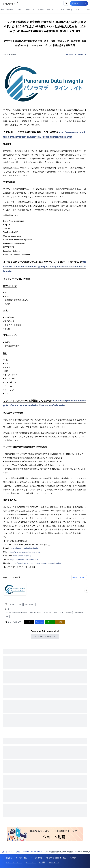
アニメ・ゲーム (39, 10)
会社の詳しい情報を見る (45, 636)
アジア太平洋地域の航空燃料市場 (16, 613)
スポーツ (27, 10)
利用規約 (73, 858)
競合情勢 (69, 613)
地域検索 (9, 10)
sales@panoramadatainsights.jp (24, 548)
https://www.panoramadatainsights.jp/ (24, 552)
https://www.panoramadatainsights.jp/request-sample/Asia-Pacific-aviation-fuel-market (45, 267)
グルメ (77, 10)
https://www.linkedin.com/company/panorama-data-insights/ (37, 563)
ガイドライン (31, 862)
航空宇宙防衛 (79, 613)
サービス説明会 (37, 858)
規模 (7, 617)
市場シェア (48, 613)
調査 (20, 605)
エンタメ (18, 10)
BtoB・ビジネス (52, 10)
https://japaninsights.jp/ (22, 556)
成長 (56, 613)
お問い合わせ (54, 862)
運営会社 (9, 858)
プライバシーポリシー (14, 862)
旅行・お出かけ (66, 10)
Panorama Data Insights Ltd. (76, 54)
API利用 (42, 862)
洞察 (62, 613)
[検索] (66, 3)
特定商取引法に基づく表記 (56, 858)
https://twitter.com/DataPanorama (24, 560)
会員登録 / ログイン (79, 3)
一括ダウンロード (79, 578)
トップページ (8, 852)
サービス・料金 (22, 858)
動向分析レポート (36, 613)
